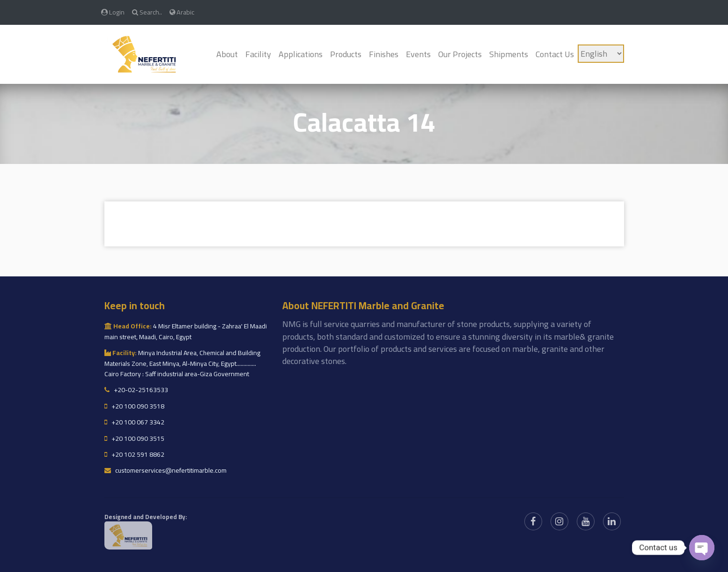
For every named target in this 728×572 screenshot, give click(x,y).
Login (113, 12)
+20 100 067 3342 (134, 422)
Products (346, 54)
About (227, 54)
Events (418, 54)
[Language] (601, 54)
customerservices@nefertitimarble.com (165, 470)
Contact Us (555, 54)
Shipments (509, 54)
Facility (258, 54)
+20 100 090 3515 (134, 438)
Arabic (182, 12)
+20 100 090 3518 (134, 406)
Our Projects (460, 54)
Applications (301, 54)
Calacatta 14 (364, 122)
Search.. (147, 12)
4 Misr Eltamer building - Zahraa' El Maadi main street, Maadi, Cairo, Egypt (186, 331)
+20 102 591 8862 (134, 454)
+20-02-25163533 (136, 390)
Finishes (384, 54)
